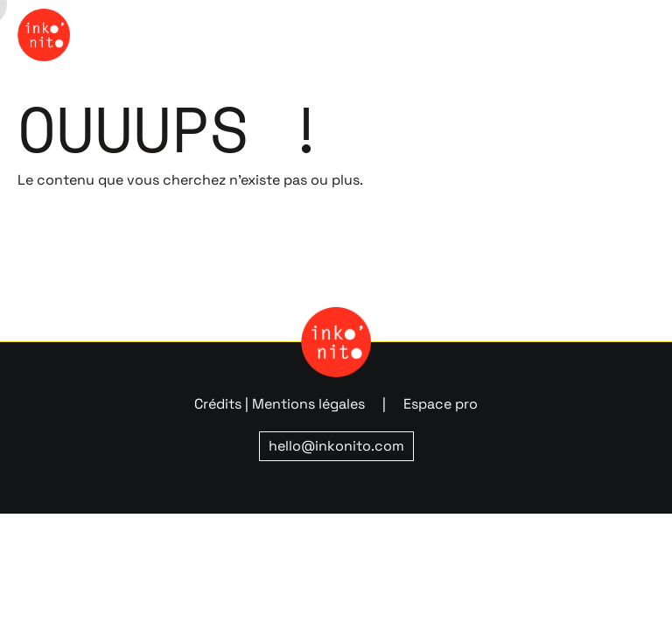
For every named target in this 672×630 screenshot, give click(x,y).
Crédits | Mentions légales (280, 404)
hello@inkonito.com (336, 446)
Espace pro (441, 404)
